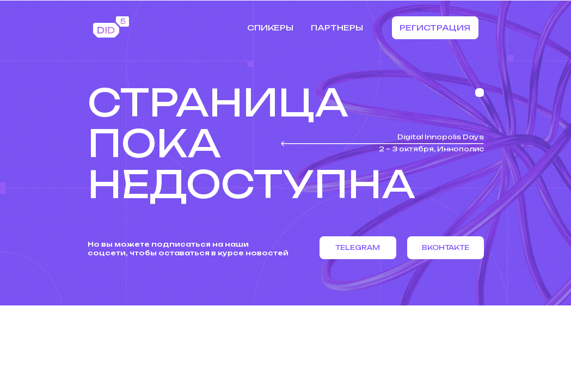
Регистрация (435, 27)
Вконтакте (446, 247)
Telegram (358, 247)
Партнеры (337, 27)
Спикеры (270, 27)
